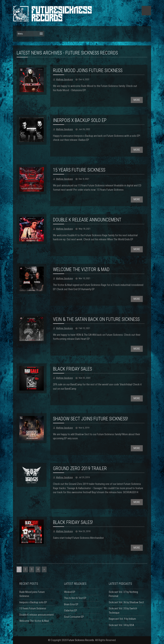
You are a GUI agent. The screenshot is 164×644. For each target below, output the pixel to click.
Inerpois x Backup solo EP (80, 120)
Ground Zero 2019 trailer (80, 468)
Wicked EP (70, 592)
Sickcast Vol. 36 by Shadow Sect (126, 602)
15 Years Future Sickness (79, 170)
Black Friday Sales (72, 369)
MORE (137, 100)
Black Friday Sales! (73, 522)
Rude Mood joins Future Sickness (88, 70)
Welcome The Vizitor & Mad (81, 269)
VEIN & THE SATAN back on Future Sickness (96, 319)
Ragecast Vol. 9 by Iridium (122, 619)
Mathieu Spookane (64, 79)
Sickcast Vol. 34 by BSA (121, 625)
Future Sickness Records (81, 640)
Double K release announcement (87, 220)
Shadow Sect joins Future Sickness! (90, 419)
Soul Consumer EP (74, 617)
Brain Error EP (71, 604)
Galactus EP (71, 610)
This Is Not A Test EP (75, 598)
